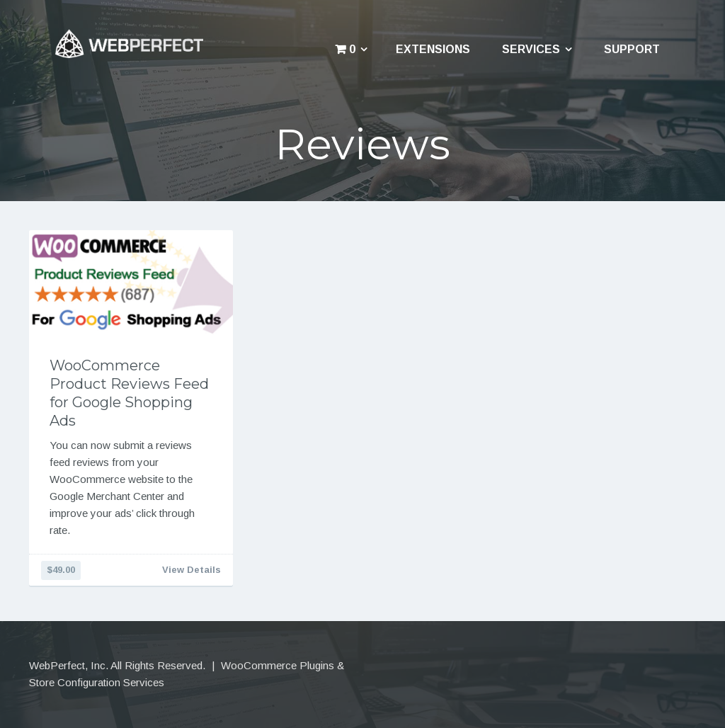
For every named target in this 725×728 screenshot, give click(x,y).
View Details (192, 570)
